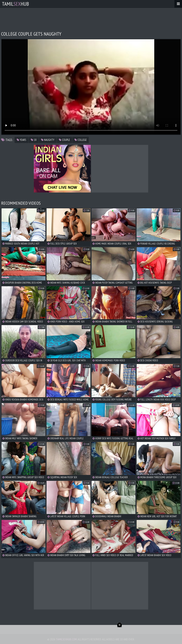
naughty (48, 140)
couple (64, 140)
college (81, 140)
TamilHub (15, 4)
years (21, 140)
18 (34, 140)
